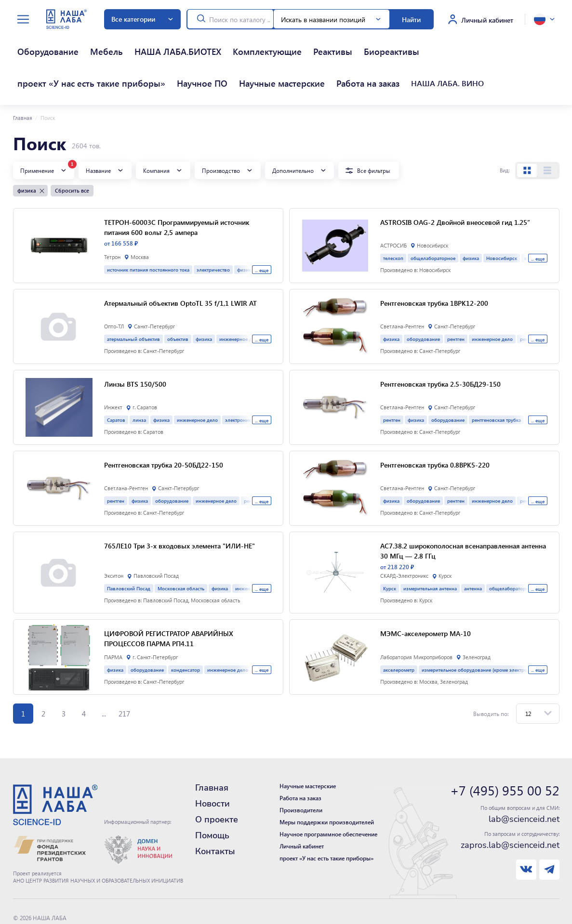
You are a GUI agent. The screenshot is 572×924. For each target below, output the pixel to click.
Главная (23, 83)
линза (139, 385)
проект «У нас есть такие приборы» (336, 43)
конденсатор (186, 635)
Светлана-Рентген (402, 292)
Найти (411, 19)
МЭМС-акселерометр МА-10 (426, 599)
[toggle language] (544, 19)
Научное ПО (412, 43)
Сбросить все (72, 156)
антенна (473, 553)
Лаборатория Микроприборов (416, 623)
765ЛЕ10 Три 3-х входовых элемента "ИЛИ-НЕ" (180, 511)
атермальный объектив (133, 304)
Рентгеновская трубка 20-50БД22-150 (164, 430)
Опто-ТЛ (114, 292)
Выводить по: (491, 679)
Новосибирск (502, 223)
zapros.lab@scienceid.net (510, 810)
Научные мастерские (467, 43)
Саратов (116, 385)
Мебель (69, 43)
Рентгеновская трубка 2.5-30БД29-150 (440, 349)
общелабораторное (433, 223)
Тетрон (112, 222)
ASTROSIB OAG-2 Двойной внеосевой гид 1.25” (455, 187)
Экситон (114, 541)
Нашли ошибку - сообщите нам (55, 903)
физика (471, 223)
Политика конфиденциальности (56, 893)
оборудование (423, 304)
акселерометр (399, 635)
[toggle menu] (23, 20)
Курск (390, 553)
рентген (456, 304)
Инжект (113, 373)
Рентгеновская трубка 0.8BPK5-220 (435, 430)
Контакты (215, 817)
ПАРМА (113, 623)
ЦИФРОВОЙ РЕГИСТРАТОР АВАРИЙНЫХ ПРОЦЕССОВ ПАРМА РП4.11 (169, 604)
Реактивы (221, 43)
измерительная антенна (430, 553)
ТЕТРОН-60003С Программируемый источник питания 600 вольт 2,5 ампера (177, 192)
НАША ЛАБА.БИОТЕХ (117, 43)
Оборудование (31, 43)
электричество (213, 235)
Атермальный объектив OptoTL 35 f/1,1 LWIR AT (180, 268)
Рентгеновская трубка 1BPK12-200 (434, 268)
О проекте (217, 785)
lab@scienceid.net (524, 784)
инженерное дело (492, 304)
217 (124, 679)
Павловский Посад (129, 553)
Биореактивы (258, 43)
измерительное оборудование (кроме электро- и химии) (486, 635)
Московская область (181, 553)
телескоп (393, 223)
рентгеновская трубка (496, 385)
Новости (213, 769)
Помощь (212, 801)
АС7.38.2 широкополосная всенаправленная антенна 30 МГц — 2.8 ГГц (463, 516)
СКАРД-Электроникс (404, 541)
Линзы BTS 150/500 (135, 349)
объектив (178, 304)
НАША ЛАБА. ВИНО (86, 57)
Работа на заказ (33, 57)
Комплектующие (178, 43)
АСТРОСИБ (393, 211)
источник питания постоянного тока (148, 235)
